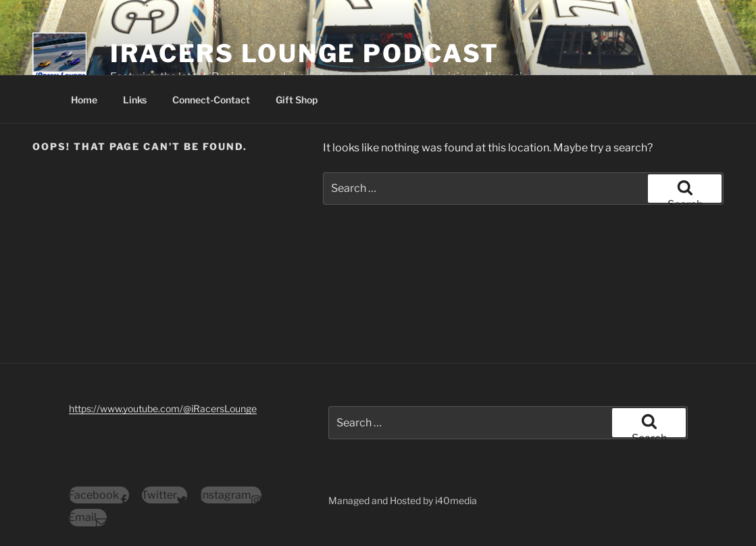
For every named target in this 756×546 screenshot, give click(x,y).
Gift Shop (297, 100)
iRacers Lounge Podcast (305, 53)
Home (84, 100)
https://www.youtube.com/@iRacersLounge (163, 408)
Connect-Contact (211, 100)
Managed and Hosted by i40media (403, 500)
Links (135, 100)
